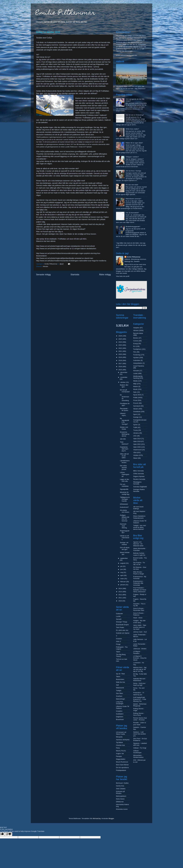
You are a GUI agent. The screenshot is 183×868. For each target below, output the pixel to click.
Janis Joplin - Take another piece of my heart (140, 627)
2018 (120, 360)
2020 (120, 354)
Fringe (118, 644)
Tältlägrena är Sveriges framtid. (125, 499)
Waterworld (120, 688)
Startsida (75, 275)
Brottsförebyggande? (133, 227)
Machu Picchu (121, 751)
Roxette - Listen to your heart (140, 724)
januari (123, 585)
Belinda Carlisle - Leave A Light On (139, 554)
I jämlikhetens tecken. (125, 462)
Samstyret (137, 406)
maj (122, 572)
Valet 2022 (137, 444)
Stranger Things (122, 622)
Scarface (119, 696)
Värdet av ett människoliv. (125, 538)
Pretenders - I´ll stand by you (139, 694)
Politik (135, 398)
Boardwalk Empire (122, 625)
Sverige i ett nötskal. (124, 543)
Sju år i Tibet (120, 674)
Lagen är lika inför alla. (124, 480)
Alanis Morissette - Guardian (140, 549)
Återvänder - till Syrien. (124, 409)
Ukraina (136, 433)
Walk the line (121, 682)
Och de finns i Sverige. (134, 171)
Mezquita (119, 737)
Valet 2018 (137, 441)
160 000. (123, 439)
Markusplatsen (121, 796)
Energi (136, 344)
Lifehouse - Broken (140, 649)
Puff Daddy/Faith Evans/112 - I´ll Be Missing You (140, 699)
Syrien (135, 425)
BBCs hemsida (138, 471)
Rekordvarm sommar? (133, 199)
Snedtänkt (137, 412)
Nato (135, 392)
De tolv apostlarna (122, 768)
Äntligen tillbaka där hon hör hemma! (125, 518)
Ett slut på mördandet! (125, 391)
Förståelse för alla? (125, 404)
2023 (120, 345)
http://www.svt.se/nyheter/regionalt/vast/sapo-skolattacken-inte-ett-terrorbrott (65, 246)
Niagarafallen (121, 759)
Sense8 (119, 619)
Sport (135, 414)
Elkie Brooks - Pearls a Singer (139, 573)
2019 (120, 357)
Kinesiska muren (122, 809)
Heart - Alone (138, 618)
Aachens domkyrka (123, 740)
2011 (120, 598)
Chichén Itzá (120, 745)
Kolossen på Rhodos (120, 792)
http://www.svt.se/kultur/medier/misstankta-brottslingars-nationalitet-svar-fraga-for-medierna (71, 261)
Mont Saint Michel (122, 765)
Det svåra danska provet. (123, 468)
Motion (136, 386)
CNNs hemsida (139, 474)
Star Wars (120, 693)
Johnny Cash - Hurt (140, 632)
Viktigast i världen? (132, 157)
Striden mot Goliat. (124, 428)
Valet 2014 (137, 439)
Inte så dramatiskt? (132, 213)
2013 (120, 592)
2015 (120, 370)
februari (123, 582)
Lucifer (118, 616)
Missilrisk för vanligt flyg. (125, 493)
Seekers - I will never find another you (140, 734)
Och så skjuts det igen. (125, 548)
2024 (120, 342)
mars (122, 579)
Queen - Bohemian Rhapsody (140, 705)
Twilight (119, 691)
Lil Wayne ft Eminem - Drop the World (140, 658)
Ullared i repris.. (123, 414)
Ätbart (135, 458)
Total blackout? (124, 443)
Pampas (119, 756)
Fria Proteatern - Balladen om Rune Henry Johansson (140, 590)
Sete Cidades (121, 789)
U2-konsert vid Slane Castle (121, 733)
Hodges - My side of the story (139, 621)
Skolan (136, 409)
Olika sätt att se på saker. (124, 456)
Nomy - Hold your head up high (139, 684)
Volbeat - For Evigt (140, 748)
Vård (135, 452)
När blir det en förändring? (135, 115)
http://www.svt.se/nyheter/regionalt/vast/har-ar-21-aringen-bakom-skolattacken (66, 249)
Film (135, 352)
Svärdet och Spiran (123, 633)
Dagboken (120, 717)
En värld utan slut (122, 630)
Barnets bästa (138, 333)
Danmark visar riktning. (124, 526)
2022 (120, 348)
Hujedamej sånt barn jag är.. (124, 449)
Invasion (119, 639)
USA (135, 436)
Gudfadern (120, 714)
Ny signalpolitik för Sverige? (125, 421)
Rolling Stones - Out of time (139, 714)
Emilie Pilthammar (65, 13)
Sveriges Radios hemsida (139, 490)
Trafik (135, 427)
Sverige (136, 417)
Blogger (111, 818)
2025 (120, 339)
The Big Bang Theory (121, 655)
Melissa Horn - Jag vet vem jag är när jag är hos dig (140, 669)
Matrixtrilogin (121, 699)
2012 (120, 595)
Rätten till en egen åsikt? (134, 143)
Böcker (136, 338)
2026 (120, 336)
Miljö (135, 384)
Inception (119, 711)
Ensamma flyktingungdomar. (125, 434)
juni (122, 569)
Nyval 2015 (137, 395)
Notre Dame (120, 799)
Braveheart (120, 719)
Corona (136, 341)
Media (135, 381)
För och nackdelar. (124, 485)
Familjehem (137, 349)
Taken (118, 652)
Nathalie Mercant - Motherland (140, 680)
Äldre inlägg (105, 275)
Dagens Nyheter (139, 476)
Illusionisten (120, 679)
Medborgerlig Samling (138, 377)
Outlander (119, 614)
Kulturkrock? (124, 507)
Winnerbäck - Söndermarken (138, 756)
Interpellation (138, 363)
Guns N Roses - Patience (139, 614)
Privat (135, 400)
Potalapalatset (121, 770)
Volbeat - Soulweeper (137, 752)
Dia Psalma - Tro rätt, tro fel (139, 564)
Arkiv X (119, 641)
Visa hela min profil (123, 276)
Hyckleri (136, 358)
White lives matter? (132, 129)
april (122, 575)
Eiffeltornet (120, 802)
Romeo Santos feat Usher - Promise (140, 719)
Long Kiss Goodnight (120, 703)
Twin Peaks (120, 627)
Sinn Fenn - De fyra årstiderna (140, 740)
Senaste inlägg (43, 275)
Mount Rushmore (122, 762)
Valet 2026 (137, 447)
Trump (136, 430)
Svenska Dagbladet (140, 487)
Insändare (137, 360)
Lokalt (135, 373)
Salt (117, 685)
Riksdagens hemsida (137, 483)
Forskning (137, 355)
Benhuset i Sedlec (122, 783)
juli (121, 566)
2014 (120, 588)
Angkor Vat (120, 754)
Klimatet (136, 371)
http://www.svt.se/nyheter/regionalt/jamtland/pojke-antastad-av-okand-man (65, 258)
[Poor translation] (9, 834)
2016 (120, 367)
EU (134, 346)
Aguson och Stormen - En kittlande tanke (138, 544)
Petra (118, 748)
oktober (123, 382)
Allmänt (45, 266)
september (124, 558)
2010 (120, 601)
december (124, 372)
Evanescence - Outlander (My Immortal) (138, 583)
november (124, 377)
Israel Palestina (139, 366)
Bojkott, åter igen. (124, 386)
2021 (120, 351)
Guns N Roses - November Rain (139, 609)
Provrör (136, 403)
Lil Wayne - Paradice (137, 652)
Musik (135, 389)
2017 (120, 363)
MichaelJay (97, 818)
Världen (136, 455)
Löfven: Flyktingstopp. (125, 474)
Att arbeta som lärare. (125, 511)
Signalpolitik (124, 489)
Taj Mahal (119, 742)
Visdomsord (137, 450)
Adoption (136, 328)
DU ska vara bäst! (132, 185)
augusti (123, 563)
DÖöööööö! (124, 504)
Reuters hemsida (139, 479)
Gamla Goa (120, 786)
